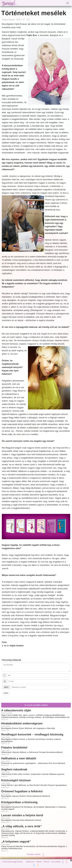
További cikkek (36, 854)
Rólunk (39, 862)
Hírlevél (47, 862)
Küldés (6, 693)
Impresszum (30, 862)
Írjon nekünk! (56, 862)
